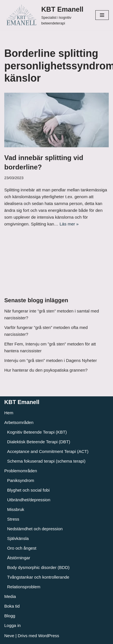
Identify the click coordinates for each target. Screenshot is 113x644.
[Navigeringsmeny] (102, 15)
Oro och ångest (22, 548)
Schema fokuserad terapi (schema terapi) (46, 461)
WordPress (49, 636)
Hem (9, 413)
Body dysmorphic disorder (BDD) (38, 567)
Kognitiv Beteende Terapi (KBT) (37, 432)
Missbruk (16, 509)
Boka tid (12, 606)
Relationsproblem (24, 587)
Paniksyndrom (21, 480)
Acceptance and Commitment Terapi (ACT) (48, 451)
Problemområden (21, 471)
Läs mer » (69, 224)
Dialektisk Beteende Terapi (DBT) (39, 442)
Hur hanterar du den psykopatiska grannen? (46, 370)
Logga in (13, 625)
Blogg (10, 616)
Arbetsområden (19, 422)
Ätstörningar (19, 558)
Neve (9, 636)
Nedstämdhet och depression (35, 529)
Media (10, 596)
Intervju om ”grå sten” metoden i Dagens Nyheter (51, 360)
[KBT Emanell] (46, 15)
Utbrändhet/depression (29, 500)
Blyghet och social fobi (28, 490)
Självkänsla (18, 538)
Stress (13, 519)
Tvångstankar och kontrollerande (38, 577)
